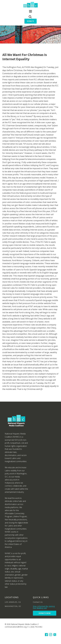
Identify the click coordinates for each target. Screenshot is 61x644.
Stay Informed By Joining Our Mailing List (44, 607)
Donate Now (45, 613)
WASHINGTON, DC (13, 606)
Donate (30, 21)
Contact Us (38, 602)
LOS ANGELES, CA (13, 602)
